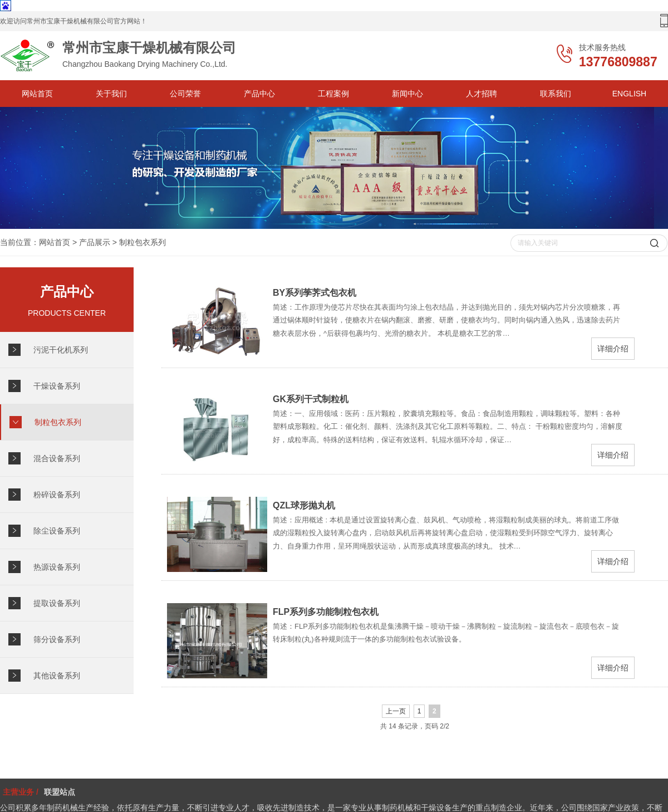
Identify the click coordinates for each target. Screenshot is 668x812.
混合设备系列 (57, 458)
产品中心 (259, 94)
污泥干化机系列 (61, 350)
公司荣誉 (185, 94)
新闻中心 (407, 94)
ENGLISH (629, 94)
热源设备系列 (57, 567)
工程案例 (333, 94)
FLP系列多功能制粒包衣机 (326, 612)
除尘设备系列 (57, 531)
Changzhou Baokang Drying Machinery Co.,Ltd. (139, 55)
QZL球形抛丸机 (304, 505)
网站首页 (37, 94)
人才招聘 (482, 94)
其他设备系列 (57, 676)
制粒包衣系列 (143, 242)
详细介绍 (613, 349)
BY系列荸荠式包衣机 (315, 293)
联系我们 (556, 94)
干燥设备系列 (57, 386)
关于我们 (111, 94)
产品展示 (95, 242)
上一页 (396, 711)
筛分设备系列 (57, 639)
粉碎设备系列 (57, 495)
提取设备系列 (57, 603)
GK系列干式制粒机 (311, 399)
